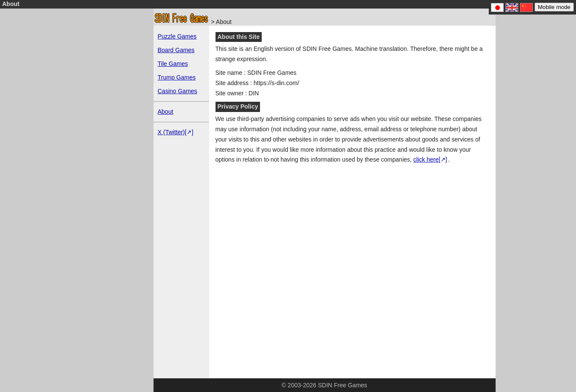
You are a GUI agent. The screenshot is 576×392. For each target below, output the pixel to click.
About (166, 112)
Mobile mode (554, 7)
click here (426, 159)
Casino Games (178, 91)
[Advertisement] (87, 177)
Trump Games (177, 77)
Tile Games (173, 64)
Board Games (176, 50)
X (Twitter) (171, 132)
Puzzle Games (177, 36)
